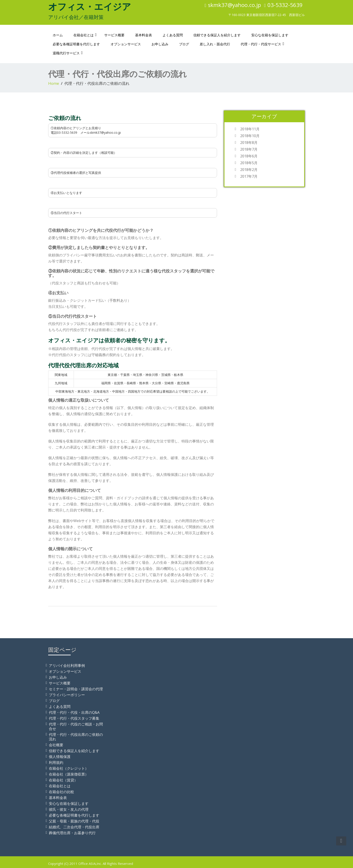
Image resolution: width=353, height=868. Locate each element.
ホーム (58, 35)
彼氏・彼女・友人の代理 (69, 809)
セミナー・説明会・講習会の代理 (76, 689)
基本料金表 (144, 35)
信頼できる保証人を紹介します (217, 35)
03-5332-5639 (285, 5)
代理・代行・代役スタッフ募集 (74, 718)
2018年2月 (249, 170)
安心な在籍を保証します (270, 35)
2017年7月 (249, 176)
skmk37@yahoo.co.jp (234, 5)
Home (54, 83)
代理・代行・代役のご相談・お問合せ (76, 726)
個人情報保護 (60, 757)
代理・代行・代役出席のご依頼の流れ (76, 737)
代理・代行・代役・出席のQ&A (74, 712)
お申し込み (160, 44)
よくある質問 (173, 35)
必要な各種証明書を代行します (76, 44)
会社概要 (56, 745)
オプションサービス (126, 44)
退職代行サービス (68, 53)
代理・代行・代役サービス (262, 44)
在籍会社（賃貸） (63, 780)
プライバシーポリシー (67, 695)
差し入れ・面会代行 (215, 44)
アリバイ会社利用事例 (67, 665)
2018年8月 (249, 143)
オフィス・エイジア (90, 6)
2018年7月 (249, 149)
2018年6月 (249, 156)
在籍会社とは (85, 35)
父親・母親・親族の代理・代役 (74, 821)
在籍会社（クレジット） (69, 768)
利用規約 (56, 762)
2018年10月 (250, 136)
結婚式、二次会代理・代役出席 (74, 827)
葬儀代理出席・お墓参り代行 (72, 833)
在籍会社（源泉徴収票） (69, 774)
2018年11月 (250, 129)
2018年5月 (249, 163)
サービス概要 (114, 35)
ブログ (184, 44)
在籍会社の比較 (61, 792)
